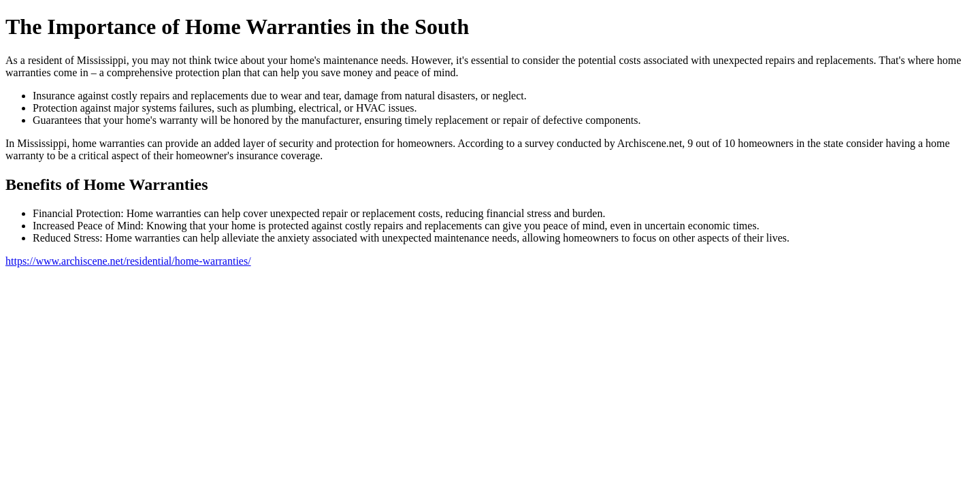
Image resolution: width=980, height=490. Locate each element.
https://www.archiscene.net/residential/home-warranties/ (128, 261)
